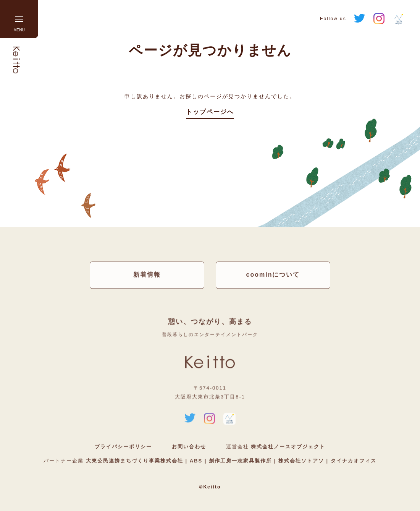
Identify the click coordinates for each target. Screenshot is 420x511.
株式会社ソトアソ (301, 461)
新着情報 (147, 275)
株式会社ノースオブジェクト (288, 447)
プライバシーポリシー (123, 447)
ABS (196, 461)
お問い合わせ (189, 447)
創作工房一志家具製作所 (240, 461)
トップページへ (210, 112)
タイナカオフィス (352, 461)
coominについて (273, 275)
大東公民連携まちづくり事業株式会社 (136, 461)
